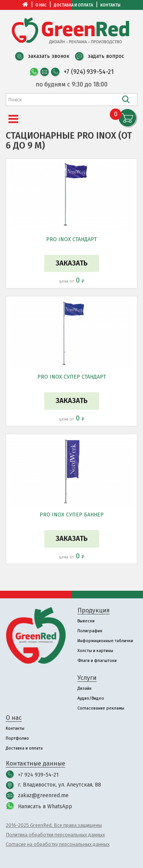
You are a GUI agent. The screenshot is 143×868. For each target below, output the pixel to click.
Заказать (72, 263)
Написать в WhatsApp (45, 806)
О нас (41, 5)
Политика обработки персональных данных (55, 835)
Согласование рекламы (101, 708)
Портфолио (17, 738)
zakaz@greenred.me (43, 795)
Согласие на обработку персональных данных (58, 844)
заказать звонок (49, 56)
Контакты (110, 5)
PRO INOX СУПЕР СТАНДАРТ (72, 377)
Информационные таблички (105, 641)
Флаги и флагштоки (97, 661)
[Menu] (13, 119)
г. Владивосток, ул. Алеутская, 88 (59, 785)
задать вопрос (106, 56)
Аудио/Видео (91, 698)
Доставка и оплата (73, 5)
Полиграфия (90, 631)
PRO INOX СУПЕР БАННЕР (72, 515)
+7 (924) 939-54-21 (89, 72)
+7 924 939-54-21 (38, 775)
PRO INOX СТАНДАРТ (71, 239)
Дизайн (84, 688)
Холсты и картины (95, 651)
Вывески (86, 621)
